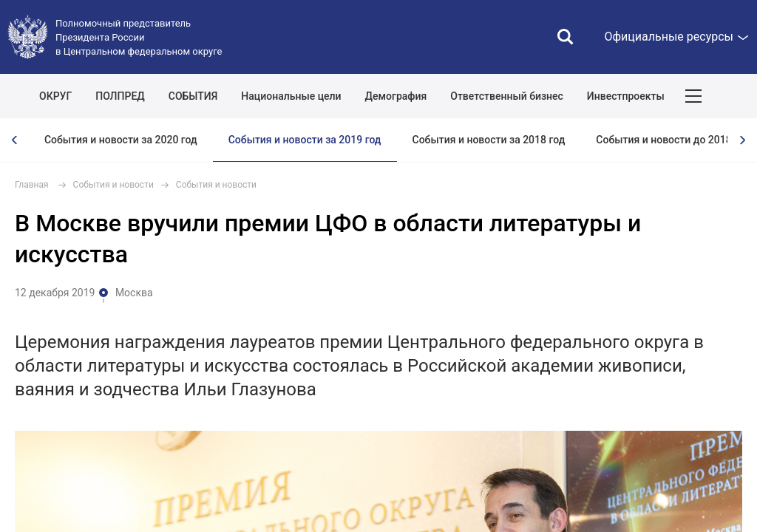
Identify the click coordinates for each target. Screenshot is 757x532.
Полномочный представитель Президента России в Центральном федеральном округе (139, 37)
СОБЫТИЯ (193, 96)
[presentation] (15, 140)
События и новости (113, 185)
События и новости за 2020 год (121, 140)
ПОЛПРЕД (120, 96)
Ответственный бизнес (507, 96)
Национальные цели (291, 96)
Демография (396, 96)
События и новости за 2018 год (489, 140)
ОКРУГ (55, 96)
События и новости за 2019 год (305, 140)
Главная (32, 185)
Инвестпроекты (626, 96)
